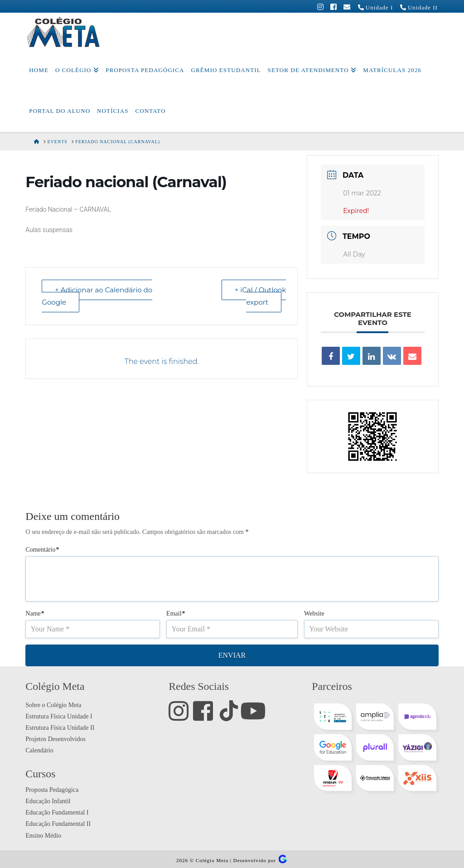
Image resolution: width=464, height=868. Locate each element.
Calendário (39, 750)
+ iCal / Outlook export (260, 296)
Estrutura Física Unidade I (59, 716)
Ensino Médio (43, 836)
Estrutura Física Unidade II (60, 728)
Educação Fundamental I (57, 812)
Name (35, 613)
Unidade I (373, 7)
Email (176, 613)
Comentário (42, 550)
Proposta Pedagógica (52, 790)
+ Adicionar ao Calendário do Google (97, 296)
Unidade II (416, 7)
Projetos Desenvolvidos (56, 739)
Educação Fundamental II (58, 824)
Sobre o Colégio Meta (53, 705)
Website (314, 613)
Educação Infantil (48, 801)
